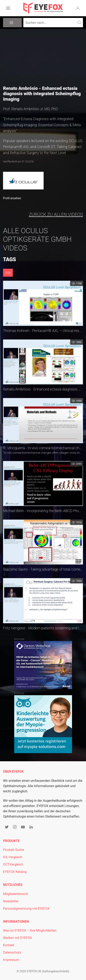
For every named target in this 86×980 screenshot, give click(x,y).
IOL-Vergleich (13, 857)
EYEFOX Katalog (15, 872)
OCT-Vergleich (13, 864)
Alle (8, 273)
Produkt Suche (14, 850)
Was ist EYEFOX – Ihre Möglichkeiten (30, 931)
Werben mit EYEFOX (18, 938)
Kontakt (9, 945)
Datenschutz (12, 952)
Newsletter (11, 901)
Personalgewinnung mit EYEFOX (26, 909)
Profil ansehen (12, 198)
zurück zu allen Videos (56, 215)
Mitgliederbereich (16, 894)
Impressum (11, 960)
